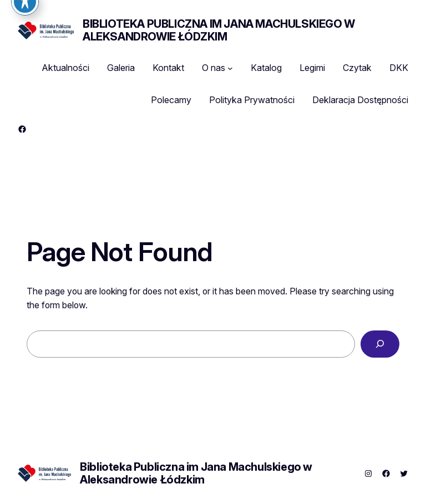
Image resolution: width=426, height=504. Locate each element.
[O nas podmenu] (230, 68)
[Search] (380, 344)
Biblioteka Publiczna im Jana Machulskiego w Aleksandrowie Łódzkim (219, 30)
